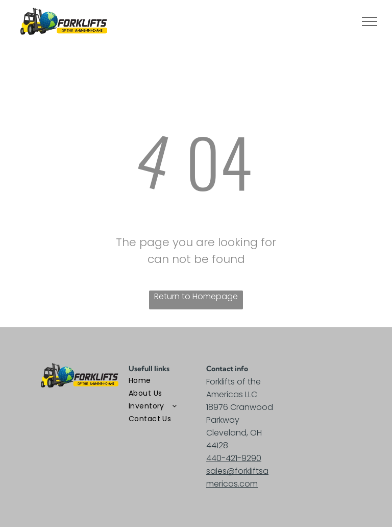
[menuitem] (165, 381)
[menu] (370, 21)
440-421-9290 (234, 458)
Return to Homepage (196, 296)
